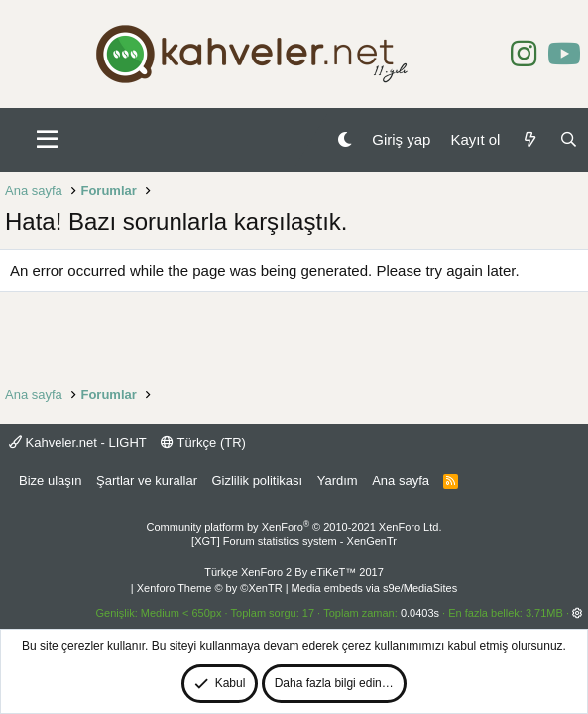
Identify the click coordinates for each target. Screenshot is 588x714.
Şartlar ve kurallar (147, 480)
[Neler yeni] (529, 139)
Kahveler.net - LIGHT (78, 443)
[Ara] (569, 139)
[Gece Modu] (345, 139)
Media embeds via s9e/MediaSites (375, 588)
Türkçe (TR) (203, 443)
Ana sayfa (401, 480)
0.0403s (420, 613)
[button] (47, 140)
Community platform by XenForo (294, 527)
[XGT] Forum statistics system (294, 541)
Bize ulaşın (51, 480)
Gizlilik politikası (257, 480)
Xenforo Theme (210, 588)
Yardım (338, 480)
